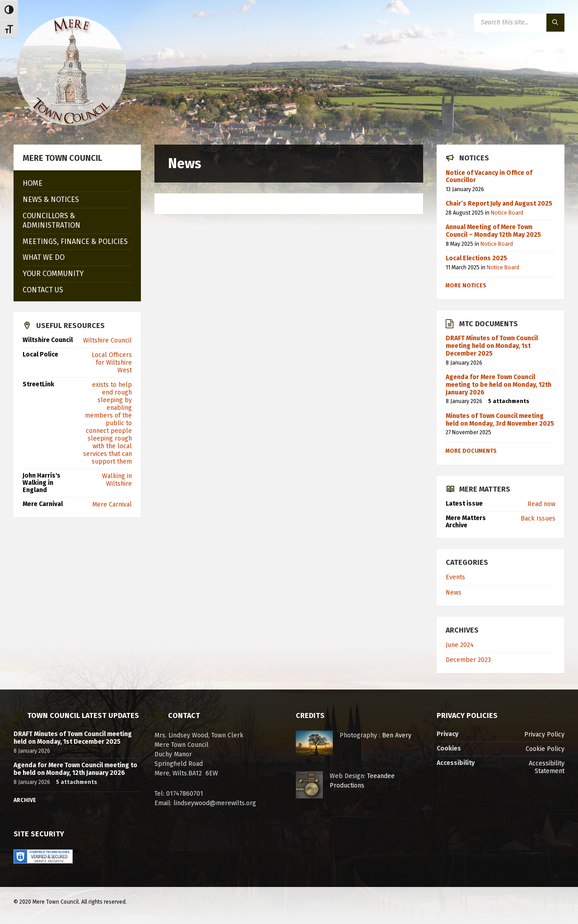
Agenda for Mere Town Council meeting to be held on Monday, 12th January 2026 (499, 385)
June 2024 (460, 645)
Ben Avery (397, 735)
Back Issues (538, 518)
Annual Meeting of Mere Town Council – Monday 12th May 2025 (493, 231)
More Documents (471, 451)
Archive (25, 800)
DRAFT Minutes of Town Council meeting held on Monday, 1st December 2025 (492, 346)
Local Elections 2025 (476, 258)
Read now (541, 504)
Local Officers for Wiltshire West (112, 363)
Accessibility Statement (547, 767)
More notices (466, 286)
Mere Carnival (112, 504)
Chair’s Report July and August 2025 (499, 204)
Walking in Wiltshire (117, 480)
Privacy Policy (544, 734)
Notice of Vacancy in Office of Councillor (489, 177)
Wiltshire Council (107, 340)
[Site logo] (71, 127)
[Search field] (519, 23)
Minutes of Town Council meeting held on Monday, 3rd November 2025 (500, 420)
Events (455, 577)
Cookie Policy (545, 749)
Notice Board (507, 213)
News (454, 593)
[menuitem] (77, 184)
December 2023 (468, 660)
